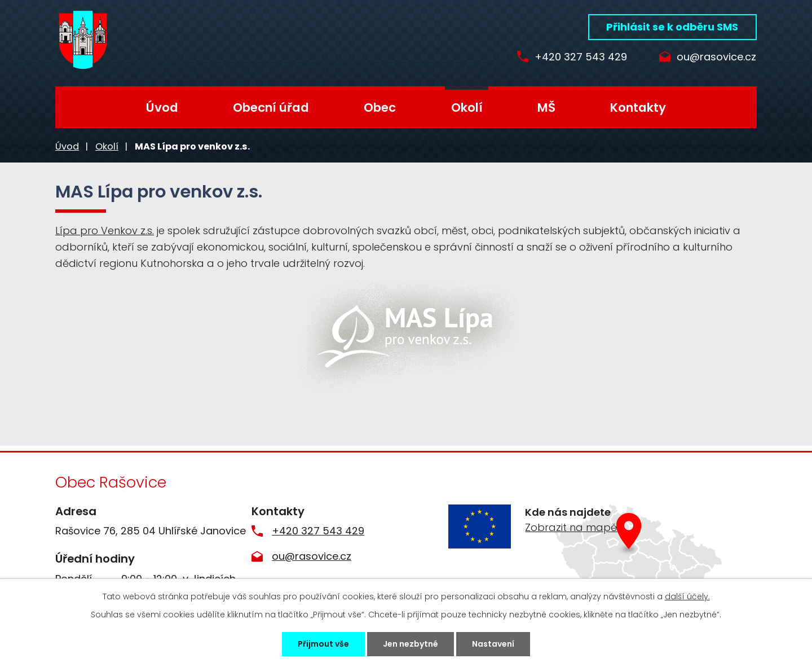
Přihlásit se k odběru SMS (672, 27)
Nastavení (493, 644)
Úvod (162, 107)
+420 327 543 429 (579, 57)
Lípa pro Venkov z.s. (105, 231)
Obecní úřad (271, 107)
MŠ (546, 107)
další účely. (687, 596)
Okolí (467, 107)
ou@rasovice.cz (716, 57)
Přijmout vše (323, 644)
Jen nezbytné (411, 644)
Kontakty (638, 107)
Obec (380, 107)
